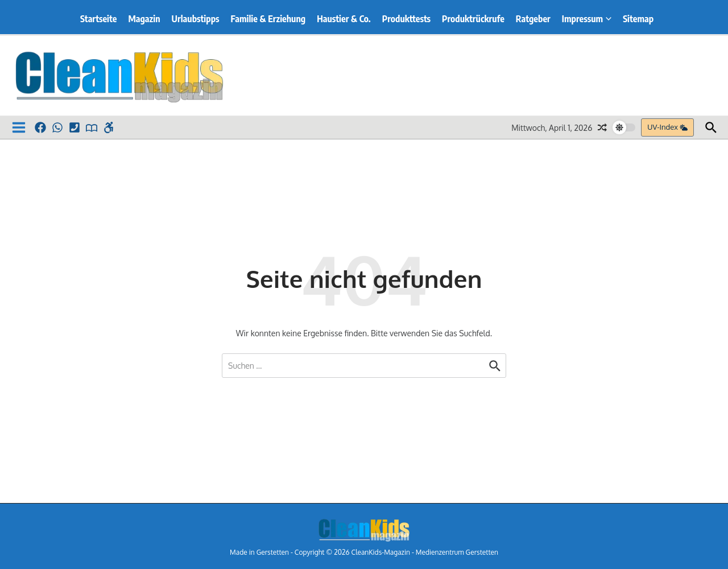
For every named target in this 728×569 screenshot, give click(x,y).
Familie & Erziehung (268, 19)
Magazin (144, 19)
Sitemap (638, 19)
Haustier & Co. (344, 19)
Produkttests (406, 19)
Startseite (98, 19)
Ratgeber (533, 19)
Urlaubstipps (196, 19)
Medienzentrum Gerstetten (457, 552)
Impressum (587, 19)
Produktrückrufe (473, 19)
